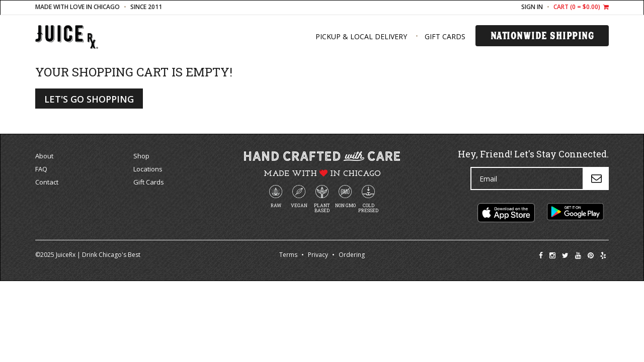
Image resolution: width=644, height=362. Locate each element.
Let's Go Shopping (89, 99)
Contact (47, 182)
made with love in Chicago (77, 7)
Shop (141, 156)
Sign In (532, 7)
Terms (288, 255)
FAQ (41, 169)
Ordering (352, 255)
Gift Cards (445, 36)
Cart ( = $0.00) (581, 7)
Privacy (318, 255)
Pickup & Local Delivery (361, 36)
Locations (148, 169)
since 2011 (146, 7)
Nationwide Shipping (542, 36)
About (44, 156)
